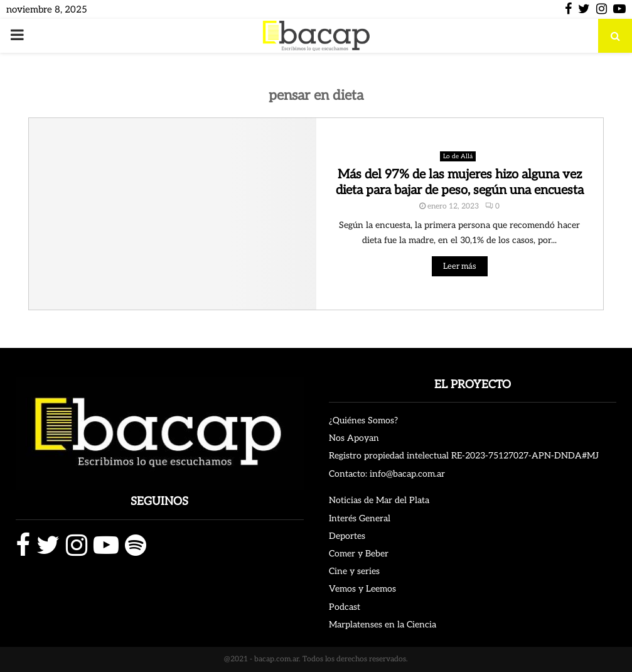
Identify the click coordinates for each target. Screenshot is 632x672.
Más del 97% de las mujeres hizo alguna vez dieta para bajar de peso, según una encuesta (460, 182)
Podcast (345, 607)
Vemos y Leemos (362, 589)
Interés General (360, 518)
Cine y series (354, 571)
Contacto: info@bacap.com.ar (387, 474)
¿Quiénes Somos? (363, 420)
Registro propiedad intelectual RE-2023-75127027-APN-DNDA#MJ (464, 456)
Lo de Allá (458, 156)
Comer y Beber (359, 554)
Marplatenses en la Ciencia (383, 625)
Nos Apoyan (354, 438)
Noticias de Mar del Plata (379, 500)
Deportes (347, 536)
